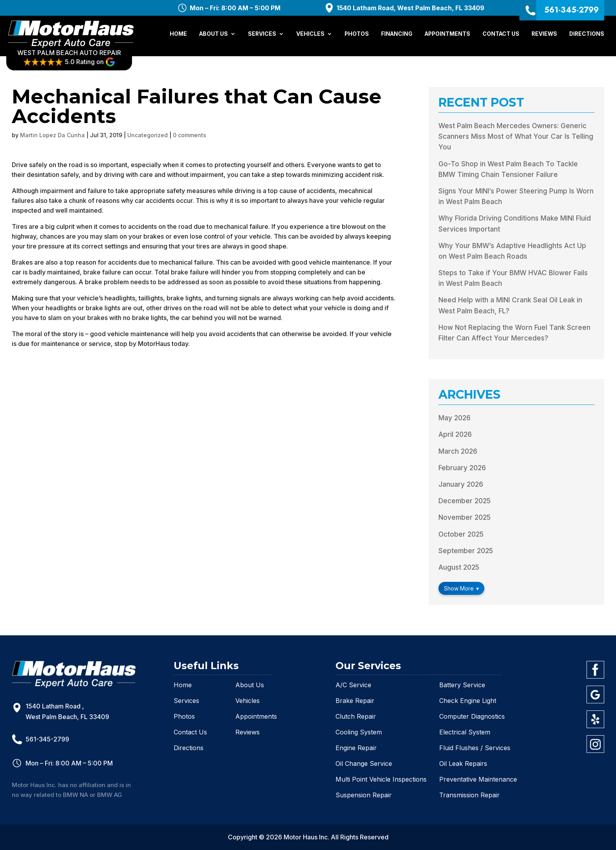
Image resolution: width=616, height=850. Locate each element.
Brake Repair (355, 701)
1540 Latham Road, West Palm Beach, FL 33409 (411, 8)
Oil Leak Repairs (463, 764)
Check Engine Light (468, 701)
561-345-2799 (571, 10)
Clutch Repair (356, 716)
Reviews (544, 34)
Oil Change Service (364, 764)
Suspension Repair (364, 795)
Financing (397, 34)
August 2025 (459, 567)
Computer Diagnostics (472, 716)
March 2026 (458, 451)
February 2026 (462, 468)
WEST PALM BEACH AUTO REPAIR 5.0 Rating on (75, 58)
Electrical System (465, 732)
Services (262, 34)
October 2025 (461, 534)
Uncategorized (148, 135)
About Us (214, 34)
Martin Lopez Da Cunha (52, 135)
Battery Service (462, 685)
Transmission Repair (469, 795)
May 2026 (455, 418)
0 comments (190, 135)
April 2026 (455, 434)
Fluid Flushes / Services (475, 748)
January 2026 (461, 484)
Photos (357, 34)
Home (178, 34)
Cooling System (359, 732)
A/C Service (353, 685)
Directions (587, 34)
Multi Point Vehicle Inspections (381, 779)
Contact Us (501, 34)
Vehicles (310, 34)
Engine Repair (356, 748)
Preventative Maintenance (478, 779)
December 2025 (465, 501)
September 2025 (466, 551)
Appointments (447, 34)
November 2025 (465, 517)
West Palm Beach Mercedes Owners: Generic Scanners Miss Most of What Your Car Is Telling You (516, 136)
